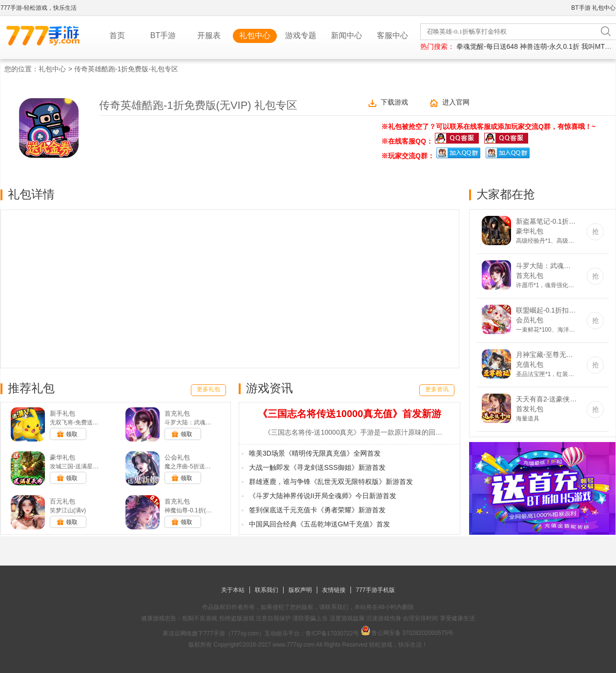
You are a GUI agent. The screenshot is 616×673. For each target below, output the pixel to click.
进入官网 (456, 102)
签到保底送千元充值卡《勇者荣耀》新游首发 (317, 510)
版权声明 (300, 590)
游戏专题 (301, 35)
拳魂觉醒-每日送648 (487, 46)
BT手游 (581, 8)
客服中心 (392, 35)
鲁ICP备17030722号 (332, 633)
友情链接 (334, 590)
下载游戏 (394, 102)
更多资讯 (437, 389)
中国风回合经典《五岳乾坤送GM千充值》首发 (319, 524)
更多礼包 (208, 389)
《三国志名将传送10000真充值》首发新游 (349, 414)
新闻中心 (347, 35)
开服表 (209, 35)
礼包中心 (604, 8)
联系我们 (267, 590)
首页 (117, 35)
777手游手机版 (375, 590)
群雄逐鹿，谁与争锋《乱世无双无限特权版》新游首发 (331, 482)
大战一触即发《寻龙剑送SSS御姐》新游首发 (317, 467)
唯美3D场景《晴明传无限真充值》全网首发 (315, 453)
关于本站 (233, 590)
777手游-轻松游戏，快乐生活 (39, 8)
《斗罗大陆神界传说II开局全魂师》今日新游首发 (323, 496)
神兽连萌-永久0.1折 (550, 46)
